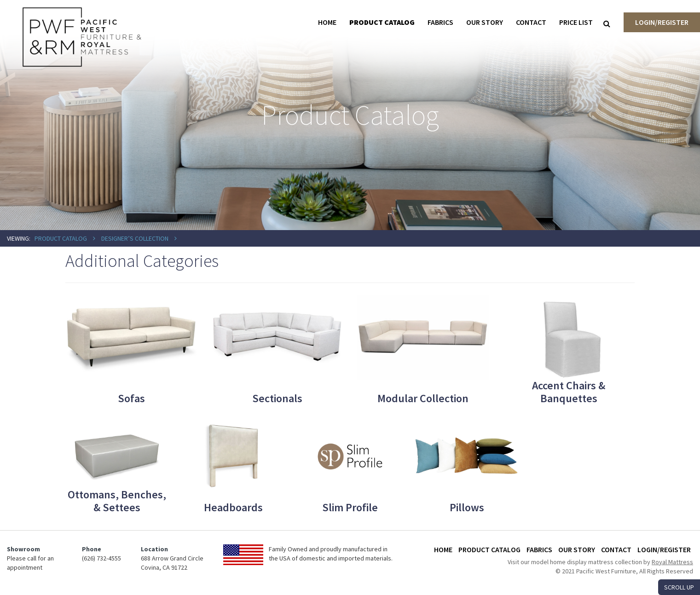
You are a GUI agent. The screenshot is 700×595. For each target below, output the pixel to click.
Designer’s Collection (135, 238)
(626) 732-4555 (101, 558)
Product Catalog (382, 22)
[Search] (607, 23)
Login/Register (662, 22)
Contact (531, 22)
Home (327, 22)
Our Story (485, 22)
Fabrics (440, 22)
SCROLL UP (679, 587)
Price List (576, 22)
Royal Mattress (672, 562)
